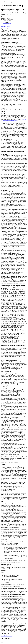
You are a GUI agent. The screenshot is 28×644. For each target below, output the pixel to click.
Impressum (6, 640)
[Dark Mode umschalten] (1, 643)
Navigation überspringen (7, 636)
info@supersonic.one (6, 24)
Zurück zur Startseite (6, 26)
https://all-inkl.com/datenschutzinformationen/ (14, 120)
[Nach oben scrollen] (3, 643)
